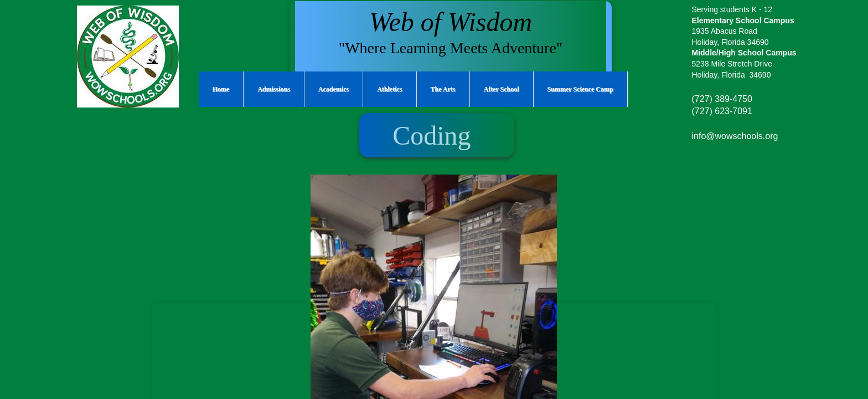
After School (502, 89)
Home (221, 89)
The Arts (443, 89)
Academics (334, 89)
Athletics (389, 89)
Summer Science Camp (580, 89)
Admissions (274, 89)
